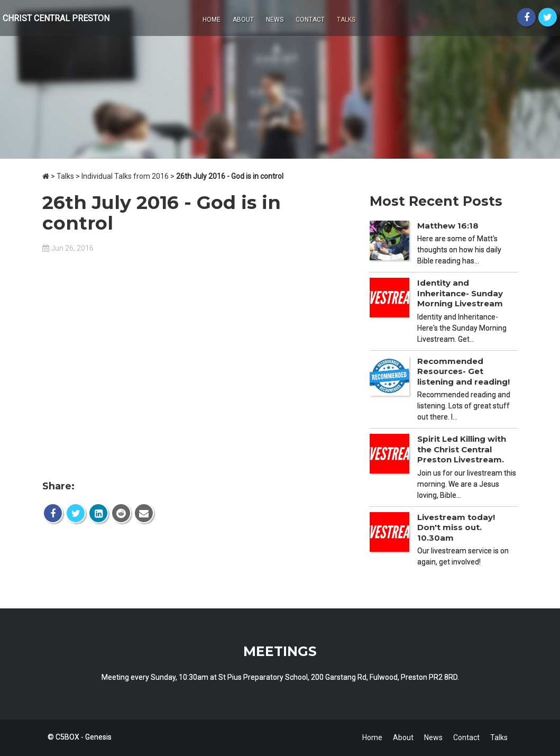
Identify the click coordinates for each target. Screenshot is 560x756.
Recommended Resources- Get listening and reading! (463, 371)
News (275, 20)
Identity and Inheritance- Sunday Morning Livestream (460, 293)
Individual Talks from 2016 (125, 176)
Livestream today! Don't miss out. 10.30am (456, 527)
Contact (310, 20)
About (243, 20)
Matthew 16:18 (448, 226)
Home (212, 20)
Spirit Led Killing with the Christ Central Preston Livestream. (462, 449)
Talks (346, 20)
